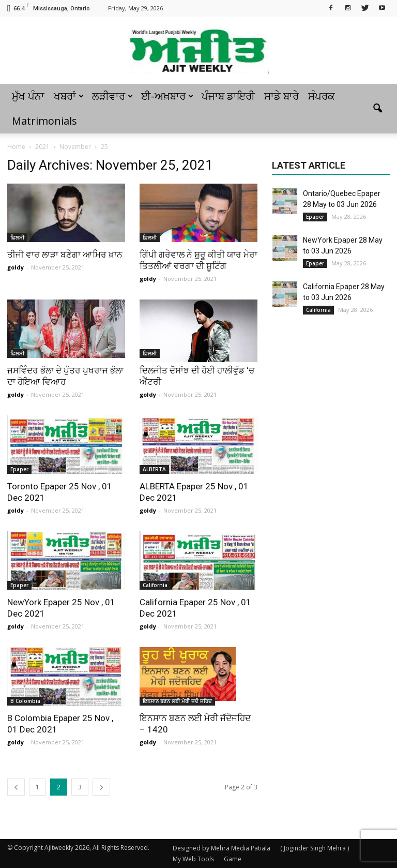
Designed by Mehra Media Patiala (222, 848)
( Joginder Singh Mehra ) (315, 848)
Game (233, 859)
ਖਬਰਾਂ (69, 96)
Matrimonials (44, 121)
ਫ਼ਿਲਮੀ (17, 237)
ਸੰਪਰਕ (322, 96)
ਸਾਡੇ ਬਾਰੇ (281, 96)
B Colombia (25, 701)
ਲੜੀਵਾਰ (112, 96)
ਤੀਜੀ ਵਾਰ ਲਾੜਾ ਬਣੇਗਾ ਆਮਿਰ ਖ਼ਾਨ (65, 255)
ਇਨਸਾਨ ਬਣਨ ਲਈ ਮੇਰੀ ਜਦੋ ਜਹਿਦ (177, 701)
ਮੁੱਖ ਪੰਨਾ (28, 96)
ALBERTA (154, 469)
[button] (377, 109)
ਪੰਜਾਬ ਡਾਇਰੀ (228, 96)
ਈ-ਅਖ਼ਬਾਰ (167, 96)
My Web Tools (193, 859)
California (155, 585)
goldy (16, 267)
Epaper (19, 469)
